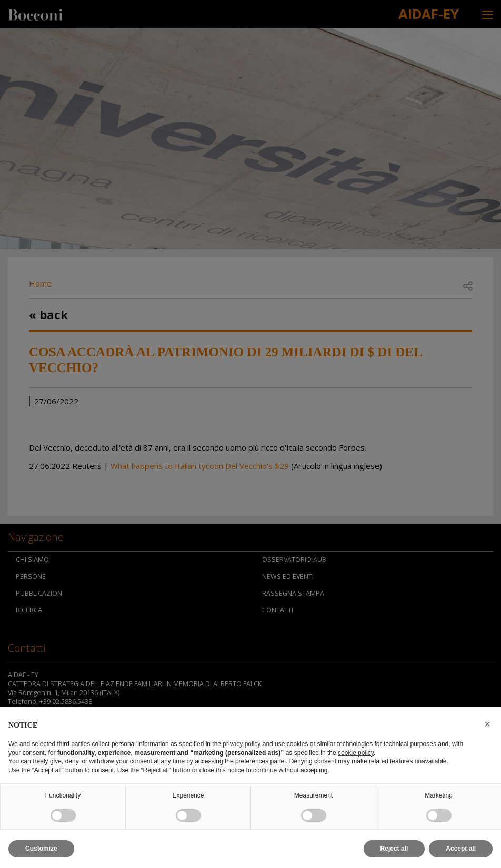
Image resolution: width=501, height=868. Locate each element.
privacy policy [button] (242, 744)
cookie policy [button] (356, 753)
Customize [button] (41, 849)
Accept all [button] (461, 849)
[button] (487, 724)
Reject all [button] (394, 849)
